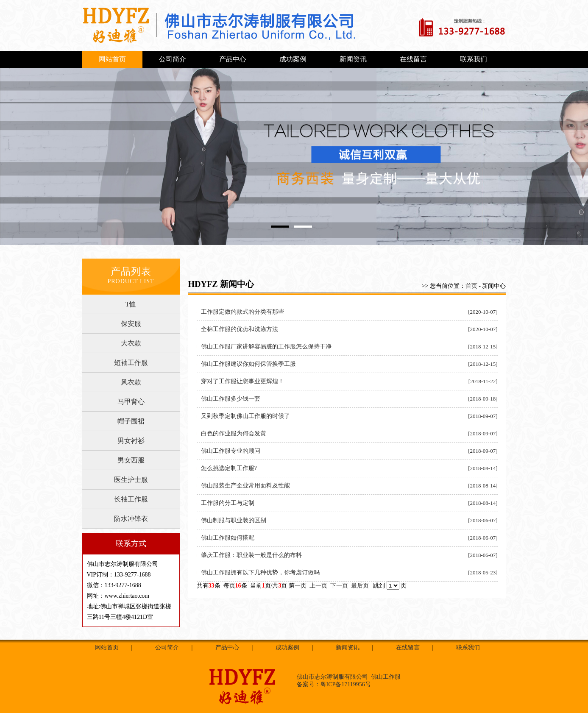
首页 (471, 286)
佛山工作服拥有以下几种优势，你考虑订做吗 (260, 572)
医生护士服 (131, 480)
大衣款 (131, 343)
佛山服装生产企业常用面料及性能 (245, 486)
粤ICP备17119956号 (346, 684)
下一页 (339, 586)
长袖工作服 (131, 499)
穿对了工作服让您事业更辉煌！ (242, 381)
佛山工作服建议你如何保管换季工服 (248, 364)
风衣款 (131, 382)
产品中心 (233, 59)
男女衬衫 (131, 441)
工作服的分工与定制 (228, 503)
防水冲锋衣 (131, 519)
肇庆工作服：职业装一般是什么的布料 (251, 555)
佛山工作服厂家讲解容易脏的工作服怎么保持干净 (266, 347)
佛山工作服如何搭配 (228, 538)
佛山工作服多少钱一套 (231, 399)
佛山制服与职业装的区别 (234, 520)
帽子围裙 (131, 421)
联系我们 (474, 59)
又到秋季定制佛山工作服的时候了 (245, 416)
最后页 (360, 586)
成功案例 (293, 59)
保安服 (131, 324)
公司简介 (173, 59)
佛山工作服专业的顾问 (231, 451)
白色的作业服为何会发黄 (234, 433)
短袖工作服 (131, 363)
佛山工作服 (386, 677)
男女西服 (131, 460)
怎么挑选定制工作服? (229, 468)
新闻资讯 (353, 59)
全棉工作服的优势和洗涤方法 (240, 329)
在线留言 (413, 59)
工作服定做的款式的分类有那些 (242, 312)
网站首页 (112, 59)
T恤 (131, 304)
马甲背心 (131, 402)
